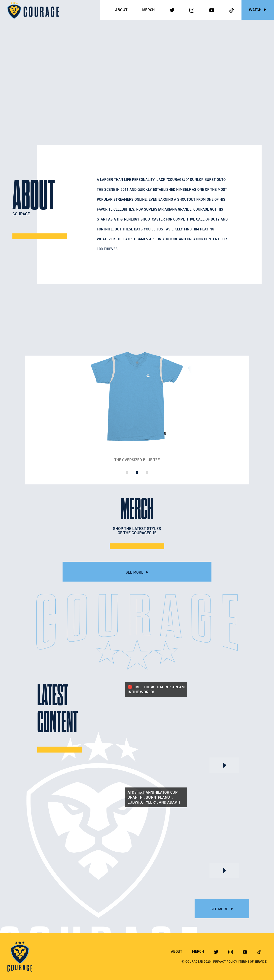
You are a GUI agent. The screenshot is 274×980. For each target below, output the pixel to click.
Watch (258, 10)
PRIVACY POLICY (225, 962)
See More (137, 572)
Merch (148, 10)
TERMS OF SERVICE (253, 962)
